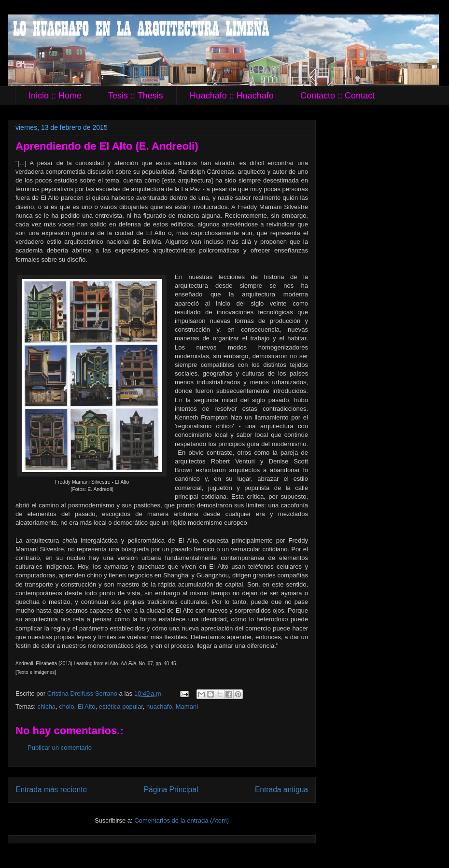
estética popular (121, 707)
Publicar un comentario (60, 748)
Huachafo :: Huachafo (232, 96)
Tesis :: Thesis (136, 96)
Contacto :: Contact (337, 96)
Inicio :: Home (55, 96)
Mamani (187, 707)
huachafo (159, 707)
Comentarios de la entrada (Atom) (182, 820)
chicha (47, 707)
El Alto (87, 707)
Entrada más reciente (51, 790)
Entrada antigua (281, 790)
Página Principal (171, 790)
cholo (66, 707)
